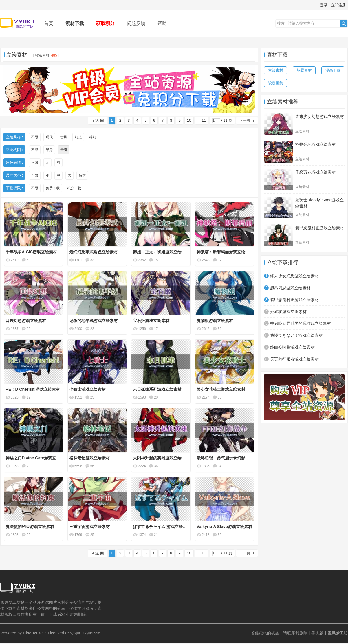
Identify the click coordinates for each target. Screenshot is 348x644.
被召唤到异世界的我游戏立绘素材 (301, 323)
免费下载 (53, 188)
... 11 (202, 120)
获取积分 (105, 23)
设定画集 (276, 83)
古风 (64, 137)
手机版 (317, 633)
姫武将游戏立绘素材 (288, 312)
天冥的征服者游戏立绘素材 (294, 359)
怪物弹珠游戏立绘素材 (316, 144)
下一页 (245, 120)
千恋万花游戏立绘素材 (316, 172)
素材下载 (75, 23)
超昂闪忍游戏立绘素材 (290, 288)
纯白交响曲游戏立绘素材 (292, 347)
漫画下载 (333, 70)
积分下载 (74, 188)
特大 (82, 175)
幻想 (78, 137)
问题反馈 (136, 23)
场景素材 (304, 70)
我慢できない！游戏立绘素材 (296, 335)
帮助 (162, 23)
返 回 (100, 120)
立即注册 (338, 5)
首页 (49, 23)
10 (189, 120)
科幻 (93, 137)
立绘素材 (17, 55)
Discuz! (30, 633)
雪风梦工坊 (338, 633)
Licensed (56, 633)
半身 (49, 150)
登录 (324, 5)
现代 (49, 137)
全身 (64, 150)
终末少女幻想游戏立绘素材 (320, 117)
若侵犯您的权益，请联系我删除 (279, 633)
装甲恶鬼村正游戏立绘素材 (320, 228)
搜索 (281, 23)
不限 (35, 137)
